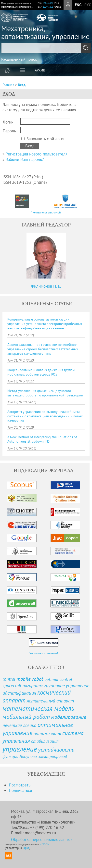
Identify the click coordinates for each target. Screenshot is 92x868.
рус (88, 5)
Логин (8, 122)
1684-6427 (48, 3)
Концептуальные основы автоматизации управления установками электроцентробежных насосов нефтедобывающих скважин (45, 324)
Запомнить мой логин (46, 139)
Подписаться (20, 790)
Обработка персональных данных (42, 840)
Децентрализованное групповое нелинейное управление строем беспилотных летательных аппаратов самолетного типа (43, 349)
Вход (22, 85)
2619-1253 (48, 7)
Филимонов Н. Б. (46, 286)
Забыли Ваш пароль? (25, 159)
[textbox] (46, 48)
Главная (8, 85)
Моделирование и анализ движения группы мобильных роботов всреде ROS (41, 372)
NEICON (44, 844)
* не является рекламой (46, 212)
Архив (40, 70)
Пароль (9, 131)
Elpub (26, 848)
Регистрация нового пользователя (37, 154)
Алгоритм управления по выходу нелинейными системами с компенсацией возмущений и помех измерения (45, 416)
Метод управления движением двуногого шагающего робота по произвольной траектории (45, 393)
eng (78, 5)
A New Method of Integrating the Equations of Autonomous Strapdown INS (42, 439)
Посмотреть (20, 785)
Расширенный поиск (19, 59)
